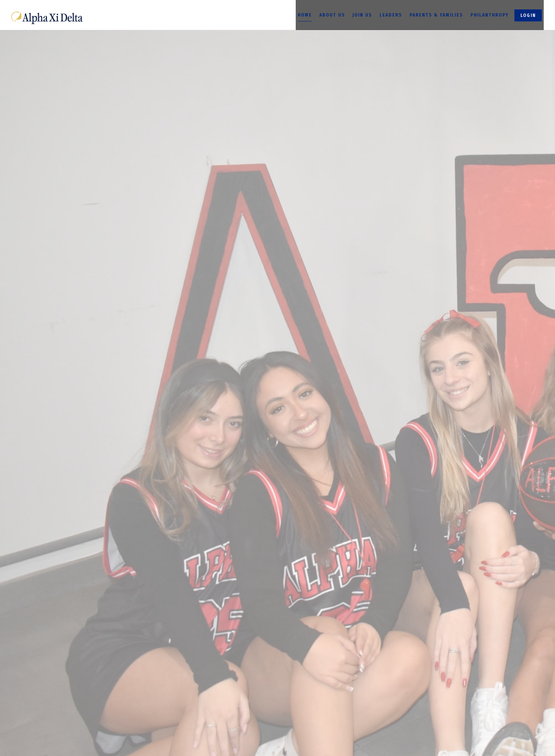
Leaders (391, 15)
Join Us (362, 15)
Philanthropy (490, 15)
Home (305, 15)
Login (528, 15)
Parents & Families (436, 15)
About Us (332, 15)
